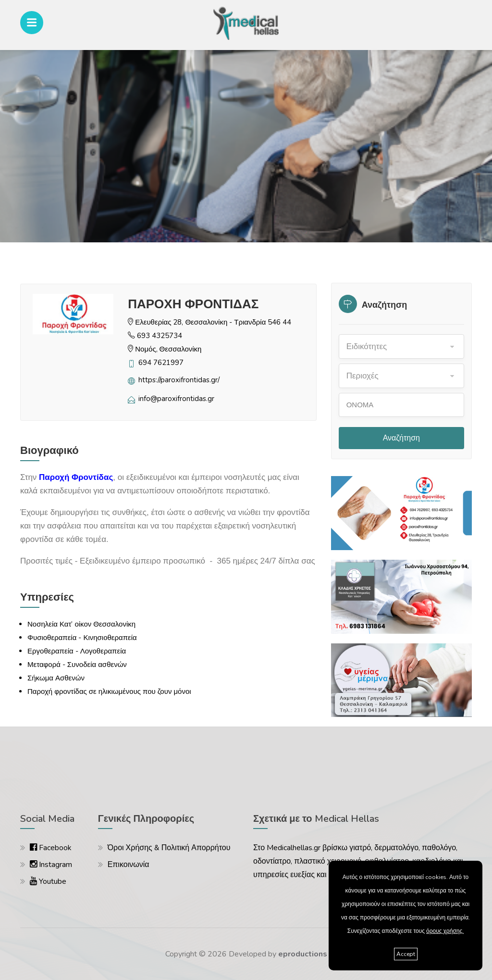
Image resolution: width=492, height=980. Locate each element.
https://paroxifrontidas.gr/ (179, 380)
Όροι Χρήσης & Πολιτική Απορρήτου (169, 848)
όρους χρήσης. (445, 931)
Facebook (51, 848)
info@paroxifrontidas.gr (176, 399)
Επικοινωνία (129, 865)
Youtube (48, 881)
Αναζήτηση (401, 438)
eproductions (303, 954)
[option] (246, 146)
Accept (406, 954)
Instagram (51, 865)
